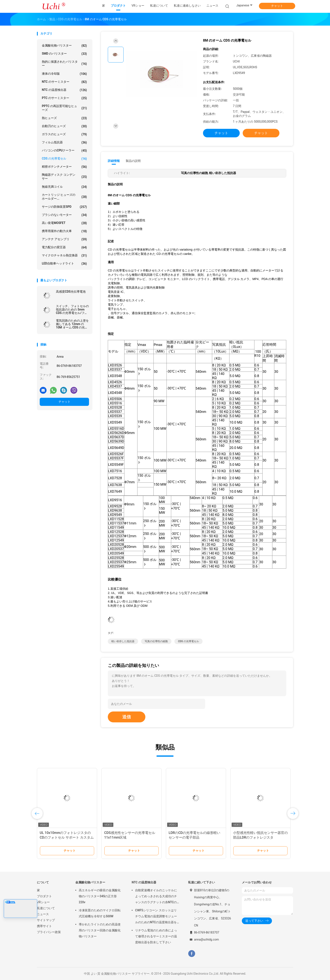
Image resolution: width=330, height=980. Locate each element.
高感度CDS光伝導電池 (71, 292)
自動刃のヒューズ (64, 126)
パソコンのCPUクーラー (64, 151)
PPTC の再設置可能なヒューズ (64, 108)
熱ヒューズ (64, 118)
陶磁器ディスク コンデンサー (64, 177)
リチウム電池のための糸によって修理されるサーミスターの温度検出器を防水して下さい (156, 936)
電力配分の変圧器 (64, 247)
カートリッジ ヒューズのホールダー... (64, 197)
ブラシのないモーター (64, 215)
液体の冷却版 (64, 74)
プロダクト (44, 896)
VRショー (43, 902)
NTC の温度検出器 (64, 90)
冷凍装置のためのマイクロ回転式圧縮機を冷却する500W (100, 913)
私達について (46, 908)
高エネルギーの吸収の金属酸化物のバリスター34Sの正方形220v (100, 896)
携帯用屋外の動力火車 (64, 231)
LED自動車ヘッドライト (64, 264)
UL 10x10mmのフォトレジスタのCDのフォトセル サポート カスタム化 (67, 837)
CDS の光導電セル (64, 159)
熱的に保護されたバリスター (64, 64)
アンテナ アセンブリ (64, 239)
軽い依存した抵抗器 (123, 641)
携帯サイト (44, 926)
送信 (127, 717)
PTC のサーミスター (64, 98)
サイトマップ (46, 920)
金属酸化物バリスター (64, 46)
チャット (277, 6)
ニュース (43, 914)
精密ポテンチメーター (64, 167)
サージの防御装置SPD (64, 207)
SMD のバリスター (64, 54)
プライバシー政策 (49, 932)
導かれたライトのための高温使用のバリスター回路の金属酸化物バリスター (100, 930)
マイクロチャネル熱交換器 (64, 256)
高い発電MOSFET (64, 223)
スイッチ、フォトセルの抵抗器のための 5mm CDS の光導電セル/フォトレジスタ (72, 309)
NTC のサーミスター (64, 82)
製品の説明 (133, 161)
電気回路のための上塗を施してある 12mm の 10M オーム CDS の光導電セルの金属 (72, 324)
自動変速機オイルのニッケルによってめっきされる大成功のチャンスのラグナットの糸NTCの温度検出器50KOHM (156, 897)
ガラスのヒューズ (64, 134)
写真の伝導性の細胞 (156, 641)
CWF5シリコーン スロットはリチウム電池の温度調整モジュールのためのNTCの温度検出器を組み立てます (156, 917)
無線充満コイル (64, 187)
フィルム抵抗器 (64, 142)
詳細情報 (114, 161)
